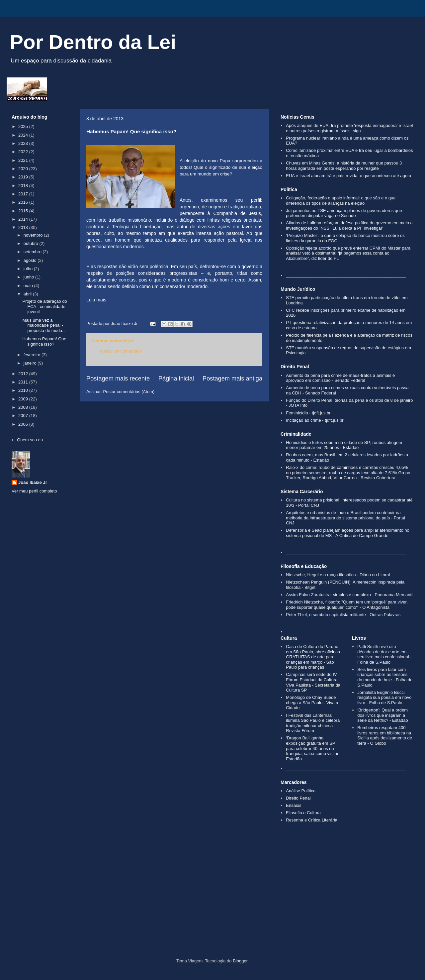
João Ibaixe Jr (33, 482)
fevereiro (33, 355)
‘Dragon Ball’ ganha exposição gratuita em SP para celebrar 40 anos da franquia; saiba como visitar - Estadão (313, 748)
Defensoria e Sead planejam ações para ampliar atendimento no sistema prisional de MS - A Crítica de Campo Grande (347, 533)
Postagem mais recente (118, 379)
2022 (24, 152)
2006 (24, 424)
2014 (24, 219)
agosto (31, 260)
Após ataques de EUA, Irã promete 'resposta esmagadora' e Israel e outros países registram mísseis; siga (349, 128)
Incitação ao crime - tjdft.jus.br (315, 420)
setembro (33, 252)
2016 (24, 202)
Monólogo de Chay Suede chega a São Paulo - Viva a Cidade (312, 703)
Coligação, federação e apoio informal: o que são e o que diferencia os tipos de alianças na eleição (341, 201)
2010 (24, 390)
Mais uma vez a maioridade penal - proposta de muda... (44, 325)
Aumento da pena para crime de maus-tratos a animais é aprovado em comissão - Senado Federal (340, 378)
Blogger (240, 961)
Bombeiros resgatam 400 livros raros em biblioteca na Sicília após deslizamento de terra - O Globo (385, 735)
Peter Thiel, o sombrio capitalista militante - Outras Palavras (343, 615)
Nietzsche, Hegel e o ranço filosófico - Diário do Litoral (338, 575)
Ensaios (294, 805)
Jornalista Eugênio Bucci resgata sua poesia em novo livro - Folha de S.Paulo (384, 698)
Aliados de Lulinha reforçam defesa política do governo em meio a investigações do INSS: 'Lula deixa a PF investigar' (349, 225)
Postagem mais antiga (232, 379)
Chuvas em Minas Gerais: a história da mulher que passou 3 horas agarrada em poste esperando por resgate (344, 166)
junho (29, 277)
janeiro (31, 363)
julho (29, 269)
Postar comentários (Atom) (129, 392)
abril (28, 294)
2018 (24, 186)
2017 (24, 194)
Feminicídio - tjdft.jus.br (308, 413)
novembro (34, 235)
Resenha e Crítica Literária (312, 820)
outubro (32, 243)
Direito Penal (298, 798)
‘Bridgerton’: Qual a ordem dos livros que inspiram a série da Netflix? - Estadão (382, 715)
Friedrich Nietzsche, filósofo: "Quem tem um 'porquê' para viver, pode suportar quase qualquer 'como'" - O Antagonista (347, 605)
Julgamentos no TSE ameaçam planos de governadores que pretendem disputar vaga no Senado (344, 213)
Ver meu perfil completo (34, 491)
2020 (24, 169)
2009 (24, 399)
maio (29, 286)
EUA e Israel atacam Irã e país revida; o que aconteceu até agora (348, 176)
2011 (24, 382)
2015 (24, 211)
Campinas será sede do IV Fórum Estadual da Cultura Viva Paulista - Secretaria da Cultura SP (313, 682)
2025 (24, 126)
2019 (24, 177)
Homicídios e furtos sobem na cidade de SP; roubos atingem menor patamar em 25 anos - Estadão (344, 445)
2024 (24, 135)
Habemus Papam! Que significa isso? (44, 341)
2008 (24, 407)
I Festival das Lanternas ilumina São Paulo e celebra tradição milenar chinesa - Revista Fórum (313, 723)
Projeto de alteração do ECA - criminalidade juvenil (44, 306)
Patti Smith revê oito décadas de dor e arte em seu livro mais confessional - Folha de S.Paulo (384, 654)
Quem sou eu (30, 440)
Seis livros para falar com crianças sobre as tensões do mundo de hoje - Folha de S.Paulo (385, 677)
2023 (24, 143)
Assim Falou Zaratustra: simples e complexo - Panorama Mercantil (350, 595)
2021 (24, 160)
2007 (24, 416)
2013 (24, 227)
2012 (24, 374)
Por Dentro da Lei (93, 42)
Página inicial (176, 379)
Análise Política (301, 791)
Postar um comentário (121, 351)
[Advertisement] (212, 902)
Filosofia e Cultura (303, 813)
